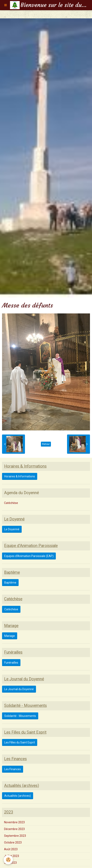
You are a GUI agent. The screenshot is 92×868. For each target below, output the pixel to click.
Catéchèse (11, 503)
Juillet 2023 (12, 856)
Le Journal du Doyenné (19, 689)
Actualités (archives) (18, 796)
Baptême (10, 583)
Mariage (10, 636)
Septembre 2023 (15, 836)
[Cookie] (8, 860)
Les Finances (13, 769)
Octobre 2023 (13, 842)
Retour (46, 444)
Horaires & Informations (20, 476)
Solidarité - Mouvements (20, 716)
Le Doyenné (12, 529)
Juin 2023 (10, 863)
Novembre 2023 (14, 822)
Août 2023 (11, 849)
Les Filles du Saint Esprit (20, 742)
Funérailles (11, 663)
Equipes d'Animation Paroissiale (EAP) (29, 556)
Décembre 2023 (14, 829)
